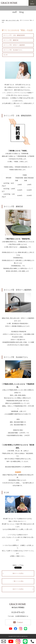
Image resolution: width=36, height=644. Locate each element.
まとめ (5, 55)
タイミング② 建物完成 (11, 40)
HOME (3, 20)
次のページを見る (18, 589)
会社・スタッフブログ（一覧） (12, 20)
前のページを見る (18, 573)
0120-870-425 (18, 612)
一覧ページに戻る (18, 581)
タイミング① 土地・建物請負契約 (14, 35)
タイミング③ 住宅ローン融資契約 (14, 45)
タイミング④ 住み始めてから (13, 50)
